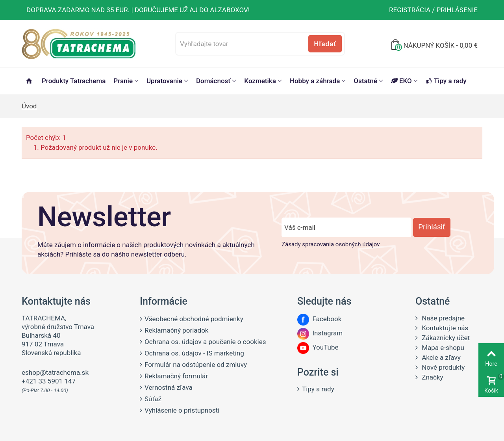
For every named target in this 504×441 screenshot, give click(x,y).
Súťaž (153, 399)
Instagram (320, 333)
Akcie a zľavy (440, 357)
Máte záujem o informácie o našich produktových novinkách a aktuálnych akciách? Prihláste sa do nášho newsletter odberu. (146, 249)
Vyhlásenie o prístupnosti (182, 410)
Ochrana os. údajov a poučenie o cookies (205, 342)
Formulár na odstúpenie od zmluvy (196, 365)
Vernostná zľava (169, 387)
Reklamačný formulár (176, 376)
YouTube (318, 347)
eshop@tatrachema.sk (55, 372)
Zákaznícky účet (445, 338)
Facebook (319, 319)
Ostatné (365, 81)
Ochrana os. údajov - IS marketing (194, 353)
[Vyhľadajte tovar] (260, 44)
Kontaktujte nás (444, 328)
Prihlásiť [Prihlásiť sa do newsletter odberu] (432, 227)
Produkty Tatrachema (74, 81)
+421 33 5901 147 (49, 381)
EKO (401, 81)
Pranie (123, 81)
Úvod (29, 106)
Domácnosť (213, 81)
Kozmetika (260, 81)
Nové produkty (442, 367)
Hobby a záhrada (315, 81)
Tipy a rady (446, 81)
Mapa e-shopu (442, 348)
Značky (432, 377)
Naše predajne (442, 318)
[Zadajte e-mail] (346, 227)
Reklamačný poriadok (176, 330)
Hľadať (325, 44)
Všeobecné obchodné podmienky (194, 319)
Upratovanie (164, 81)
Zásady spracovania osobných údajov (331, 244)
